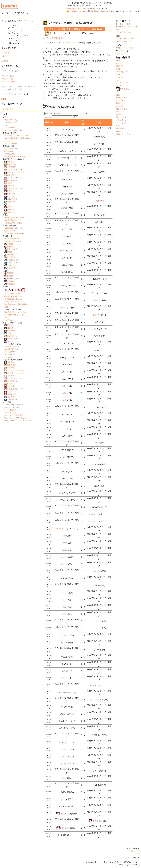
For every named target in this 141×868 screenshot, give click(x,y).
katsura (64, 236)
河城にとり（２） (14, 263)
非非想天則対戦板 (11, 143)
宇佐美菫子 (11, 284)
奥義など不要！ (122, 98)
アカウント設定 (7, 79)
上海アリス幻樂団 (11, 122)
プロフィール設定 (8, 76)
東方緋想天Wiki (10, 352)
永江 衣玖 (11, 196)
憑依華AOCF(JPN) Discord (14, 218)
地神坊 (119, 103)
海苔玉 (119, 114)
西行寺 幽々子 (12, 180)
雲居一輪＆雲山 (13, 249)
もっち (63, 749)
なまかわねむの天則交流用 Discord (17, 138)
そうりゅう (121, 123)
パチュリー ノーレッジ (15, 172)
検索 (85, 114)
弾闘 (6, 307)
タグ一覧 (120, 54)
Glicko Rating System (69, 43)
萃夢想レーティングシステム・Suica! (18, 421)
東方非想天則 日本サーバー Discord (17, 135)
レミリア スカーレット (15, 178)
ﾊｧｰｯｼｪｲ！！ (93, 514)
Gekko (64, 536)
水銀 (64, 386)
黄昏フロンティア (11, 120)
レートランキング (123, 24)
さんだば (120, 106)
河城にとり (11, 333)
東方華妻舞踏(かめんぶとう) (15, 315)
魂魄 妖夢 (11, 175)
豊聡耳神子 (11, 257)
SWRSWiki (8, 357)
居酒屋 (6, 53)
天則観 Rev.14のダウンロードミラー (79, 9)
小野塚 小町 (11, 194)
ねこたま (120, 101)
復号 (75, 117)
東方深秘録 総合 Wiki (12, 239)
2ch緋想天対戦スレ (11, 349)
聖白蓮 (10, 252)
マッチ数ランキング (124, 32)
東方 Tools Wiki (10, 128)
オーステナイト (122, 83)
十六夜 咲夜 (11, 167)
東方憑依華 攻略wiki (12, 220)
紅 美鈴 (10, 207)
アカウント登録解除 (9, 82)
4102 (64, 600)
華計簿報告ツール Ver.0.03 (98, 11)
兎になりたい (122, 117)
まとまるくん (122, 120)
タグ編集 (5, 61)
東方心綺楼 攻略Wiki (12, 294)
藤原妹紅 (10, 276)
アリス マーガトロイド (15, 170)
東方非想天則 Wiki (11, 149)
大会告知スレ (9, 320)
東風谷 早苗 (11, 202)
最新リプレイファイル (125, 48)
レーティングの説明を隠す (53, 38)
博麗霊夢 (10, 244)
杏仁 (118, 112)
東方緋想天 (8, 109)
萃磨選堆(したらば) (12, 346)
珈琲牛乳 (96, 301)
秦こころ (10, 271)
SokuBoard (8, 141)
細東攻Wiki (9, 151)
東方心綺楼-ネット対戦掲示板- (16, 304)
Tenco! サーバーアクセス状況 (15, 418)
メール (137, 853)
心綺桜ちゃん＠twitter (12, 302)
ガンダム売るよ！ (123, 109)
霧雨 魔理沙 (11, 164)
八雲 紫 (10, 183)
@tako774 (136, 851)
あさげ (64, 194)
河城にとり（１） (14, 260)
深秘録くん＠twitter (12, 231)
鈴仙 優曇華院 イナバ (15, 188)
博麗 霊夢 (11, 162)
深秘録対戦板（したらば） (14, 228)
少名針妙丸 (11, 281)
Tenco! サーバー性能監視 (14, 415)
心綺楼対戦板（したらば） (14, 299)
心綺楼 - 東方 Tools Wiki (13, 296)
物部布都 (10, 255)
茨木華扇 (10, 273)
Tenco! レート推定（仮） (14, 130)
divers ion (64, 557)
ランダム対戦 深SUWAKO (14, 233)
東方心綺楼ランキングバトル (15, 312)
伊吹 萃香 (11, 186)
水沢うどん (65, 814)
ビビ (118, 95)
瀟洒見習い (121, 128)
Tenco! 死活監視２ (11, 413)
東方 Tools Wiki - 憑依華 (13, 223)
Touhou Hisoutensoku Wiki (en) (15, 157)
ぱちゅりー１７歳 (123, 134)
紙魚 (118, 61)
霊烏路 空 (11, 210)
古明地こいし (12, 265)
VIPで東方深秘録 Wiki (13, 241)
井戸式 (119, 131)
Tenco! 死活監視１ (11, 410)
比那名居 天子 (12, 199)
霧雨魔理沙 (11, 247)
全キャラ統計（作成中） (126, 39)
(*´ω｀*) (7, 56)
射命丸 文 (11, 191)
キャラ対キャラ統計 (124, 41)
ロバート (96, 621)
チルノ (10, 204)
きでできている (122, 72)
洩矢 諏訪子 (11, 212)
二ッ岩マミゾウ (13, 268)
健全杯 (7, 317)
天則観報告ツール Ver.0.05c (77, 11)
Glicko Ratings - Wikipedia (14, 405)
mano (118, 126)
